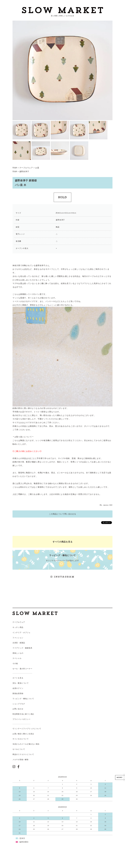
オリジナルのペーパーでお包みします (63, 558)
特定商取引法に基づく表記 (23, 714)
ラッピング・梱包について (23, 699)
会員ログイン (18, 688)
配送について (23, 683)
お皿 (37, 168)
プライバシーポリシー (22, 719)
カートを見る (18, 678)
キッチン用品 (18, 627)
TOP (15, 168)
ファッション (18, 638)
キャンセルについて (21, 739)
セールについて (19, 749)
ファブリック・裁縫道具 (22, 648)
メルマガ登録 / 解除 (21, 760)
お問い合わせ (18, 709)
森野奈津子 (24, 172)
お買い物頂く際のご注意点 (23, 734)
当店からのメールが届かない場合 (26, 744)
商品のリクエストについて (23, 754)
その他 (15, 664)
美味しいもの (18, 653)
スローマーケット (63, 10)
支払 (14, 683)
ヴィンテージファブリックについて (27, 729)
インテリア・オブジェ (22, 633)
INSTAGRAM (63, 577)
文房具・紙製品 (19, 643)
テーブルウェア (26, 168)
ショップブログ (19, 704)
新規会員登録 (18, 693)
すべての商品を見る (63, 542)
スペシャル (17, 658)
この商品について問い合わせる (62, 514)
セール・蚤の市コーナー (22, 669)
